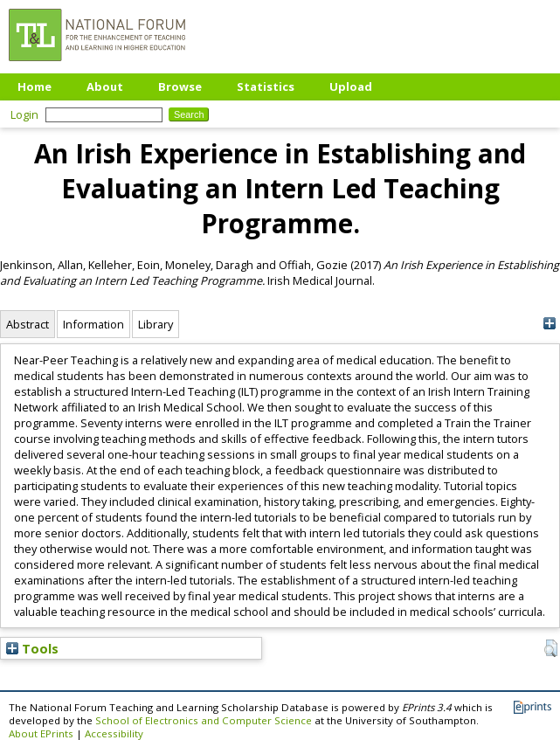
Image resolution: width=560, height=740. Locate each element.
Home (35, 86)
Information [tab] (93, 324)
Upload (351, 86)
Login (24, 114)
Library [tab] (156, 324)
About (105, 86)
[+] (549, 324)
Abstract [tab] (28, 324)
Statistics (266, 86)
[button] (551, 648)
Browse (180, 86)
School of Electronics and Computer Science (204, 720)
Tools (32, 648)
